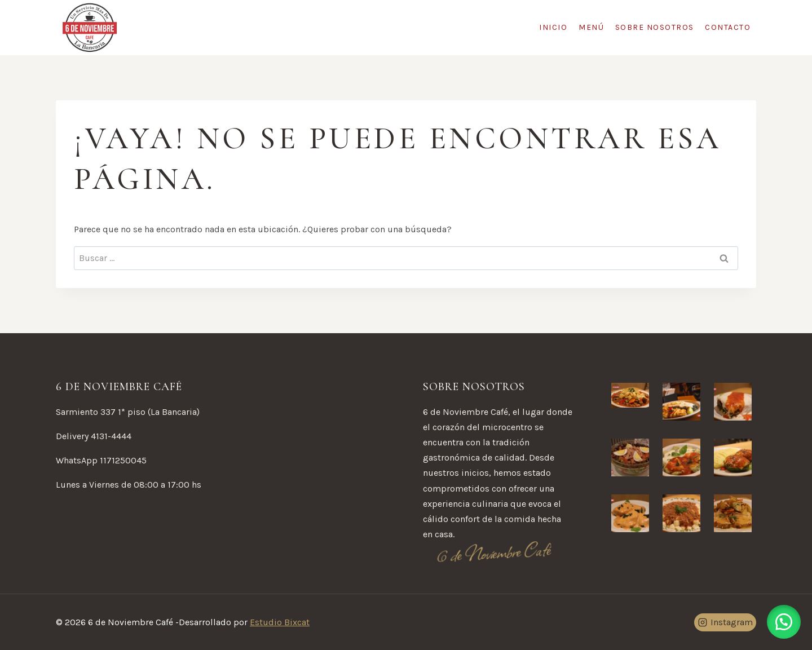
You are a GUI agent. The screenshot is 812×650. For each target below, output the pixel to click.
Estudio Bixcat (280, 622)
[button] (784, 622)
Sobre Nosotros (655, 27)
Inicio (553, 27)
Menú (591, 27)
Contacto (728, 27)
